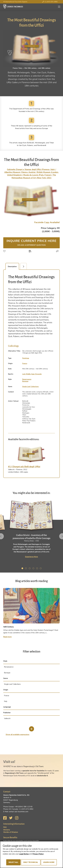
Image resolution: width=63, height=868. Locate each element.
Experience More (32, 557)
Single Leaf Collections (30, 387)
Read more (7, 637)
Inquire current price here (32, 243)
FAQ (5, 827)
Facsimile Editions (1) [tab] (25, 267)
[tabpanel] (31, 529)
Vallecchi (7, 718)
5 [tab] (37, 569)
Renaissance (27, 379)
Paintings (26, 358)
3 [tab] (30, 569)
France (25, 363)
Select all (13, 862)
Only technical (31, 862)
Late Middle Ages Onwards (32, 374)
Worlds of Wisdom (11, 832)
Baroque (25, 381)
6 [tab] (41, 569)
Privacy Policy (38, 854)
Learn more (49, 862)
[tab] (32, 454)
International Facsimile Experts (15, 2)
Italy (6, 701)
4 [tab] (34, 569)
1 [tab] (23, 569)
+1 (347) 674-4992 (50, 2)
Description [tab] (12, 267)
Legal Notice (24, 854)
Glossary (7, 830)
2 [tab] (26, 569)
